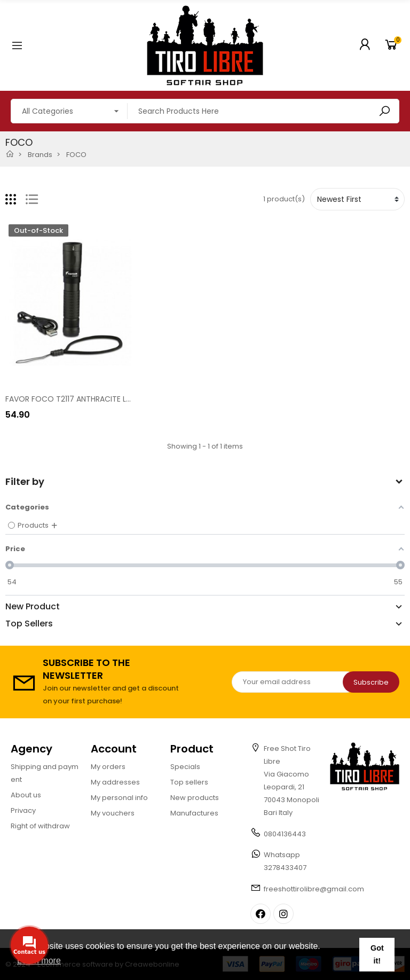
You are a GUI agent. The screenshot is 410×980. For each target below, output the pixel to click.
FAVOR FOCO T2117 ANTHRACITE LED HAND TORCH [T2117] (109, 399)
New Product (33, 607)
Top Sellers (29, 624)
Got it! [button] (377, 954)
